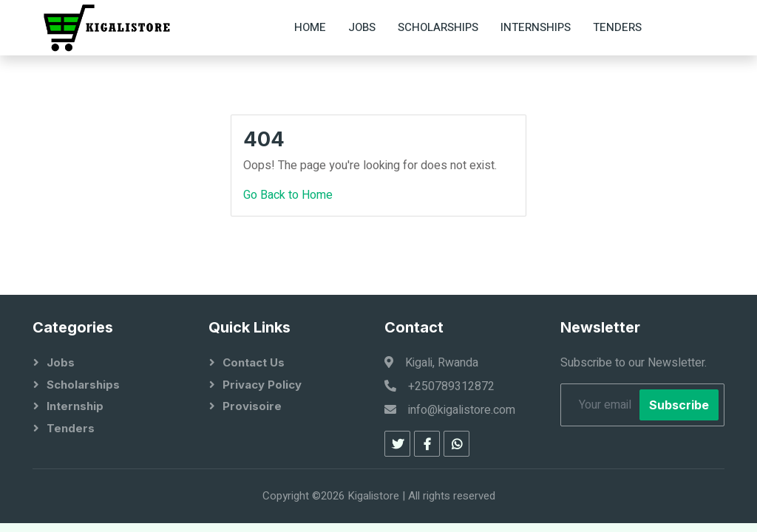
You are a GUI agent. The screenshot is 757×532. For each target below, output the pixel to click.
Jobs (362, 27)
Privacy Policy (262, 385)
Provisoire (252, 406)
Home (310, 27)
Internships (536, 27)
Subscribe (679, 405)
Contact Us (254, 362)
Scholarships (438, 27)
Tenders (617, 27)
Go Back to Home (288, 195)
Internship (75, 406)
